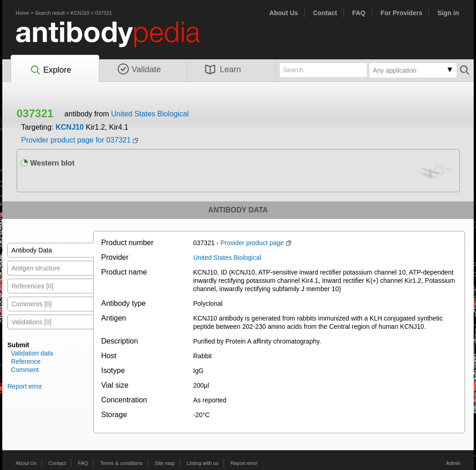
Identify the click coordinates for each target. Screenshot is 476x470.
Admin (453, 463)
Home (22, 13)
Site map (164, 463)
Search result (50, 13)
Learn (223, 69)
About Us (284, 13)
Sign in (448, 13)
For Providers (401, 13)
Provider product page (252, 243)
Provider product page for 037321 (76, 140)
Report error (25, 386)
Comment (25, 370)
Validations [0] (32, 322)
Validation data (32, 353)
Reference (26, 361)
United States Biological (150, 114)
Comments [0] (32, 304)
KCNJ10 (80, 13)
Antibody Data (32, 250)
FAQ (359, 13)
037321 (104, 13)
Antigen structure (36, 268)
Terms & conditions (121, 463)
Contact (325, 13)
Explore (50, 70)
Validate (139, 69)
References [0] (32, 286)
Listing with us (203, 463)
